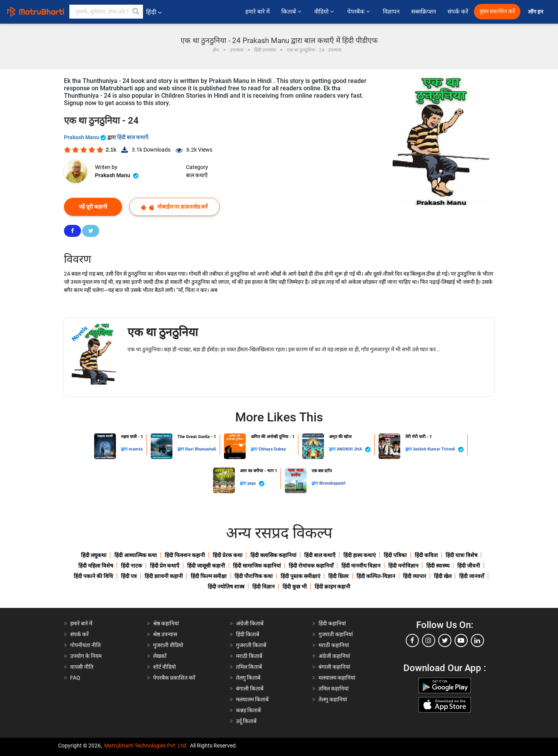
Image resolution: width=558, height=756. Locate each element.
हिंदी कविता (426, 555)
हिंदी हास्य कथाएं (360, 555)
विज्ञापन (391, 12)
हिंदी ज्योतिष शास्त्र (226, 587)
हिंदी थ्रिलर (338, 576)
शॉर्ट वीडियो (164, 667)
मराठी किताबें (249, 656)
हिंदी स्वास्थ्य (438, 566)
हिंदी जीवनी (469, 566)
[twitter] (445, 640)
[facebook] (412, 640)
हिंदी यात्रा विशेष (462, 555)
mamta (136, 449)
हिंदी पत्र (129, 576)
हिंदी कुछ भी (295, 587)
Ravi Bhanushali (201, 449)
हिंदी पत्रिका (395, 555)
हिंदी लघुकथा (94, 555)
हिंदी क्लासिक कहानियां (273, 555)
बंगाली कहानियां (334, 667)
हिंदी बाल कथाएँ (133, 137)
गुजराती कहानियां (336, 634)
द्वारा (125, 449)
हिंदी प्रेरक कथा (228, 555)
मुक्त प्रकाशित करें (497, 11)
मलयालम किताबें (252, 699)
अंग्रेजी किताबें (250, 623)
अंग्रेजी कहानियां (334, 656)
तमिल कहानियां (334, 689)
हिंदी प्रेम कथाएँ (165, 566)
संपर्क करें (458, 12)
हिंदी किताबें (248, 634)
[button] (136, 12)
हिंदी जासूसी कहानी (206, 566)
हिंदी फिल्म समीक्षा (209, 576)
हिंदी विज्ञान (263, 587)
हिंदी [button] (154, 12)
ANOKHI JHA (354, 450)
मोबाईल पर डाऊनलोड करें (174, 207)
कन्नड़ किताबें (248, 710)
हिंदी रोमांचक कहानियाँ (311, 566)
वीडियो (325, 12)
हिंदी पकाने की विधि (93, 576)
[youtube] (461, 640)
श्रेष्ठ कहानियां (166, 623)
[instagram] (429, 640)
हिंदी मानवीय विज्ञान (361, 566)
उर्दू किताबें (246, 721)
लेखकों (160, 656)
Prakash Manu (86, 137)
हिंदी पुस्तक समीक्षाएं (301, 576)
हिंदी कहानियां (332, 623)
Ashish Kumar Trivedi (438, 450)
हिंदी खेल (443, 576)
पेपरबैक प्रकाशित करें (174, 678)
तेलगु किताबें (248, 678)
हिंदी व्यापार (415, 576)
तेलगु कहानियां (333, 699)
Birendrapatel (332, 483)
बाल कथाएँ (197, 175)
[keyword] (106, 12)
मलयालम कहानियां (337, 678)
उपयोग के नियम (86, 656)
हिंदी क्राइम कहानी (332, 587)
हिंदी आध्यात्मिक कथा (136, 555)
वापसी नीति (82, 667)
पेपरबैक (359, 12)
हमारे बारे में (257, 12)
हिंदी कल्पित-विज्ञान (376, 576)
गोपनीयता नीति (85, 645)
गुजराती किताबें (251, 645)
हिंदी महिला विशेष (96, 566)
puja (256, 484)
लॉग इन (536, 12)
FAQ (75, 678)
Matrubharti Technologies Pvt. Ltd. (146, 746)
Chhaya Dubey (272, 449)
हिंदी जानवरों (472, 576)
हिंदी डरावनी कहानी (164, 576)
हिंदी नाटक (132, 566)
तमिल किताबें (249, 667)
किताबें (292, 12)
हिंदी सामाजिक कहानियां (257, 566)
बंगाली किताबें (250, 689)
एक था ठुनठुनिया (163, 332)
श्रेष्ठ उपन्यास (165, 634)
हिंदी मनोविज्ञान (403, 566)
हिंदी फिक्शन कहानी (185, 555)
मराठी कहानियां (334, 645)
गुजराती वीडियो (168, 645)
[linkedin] (477, 640)
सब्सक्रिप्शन (424, 12)
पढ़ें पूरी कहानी (93, 207)
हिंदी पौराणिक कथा (254, 576)
